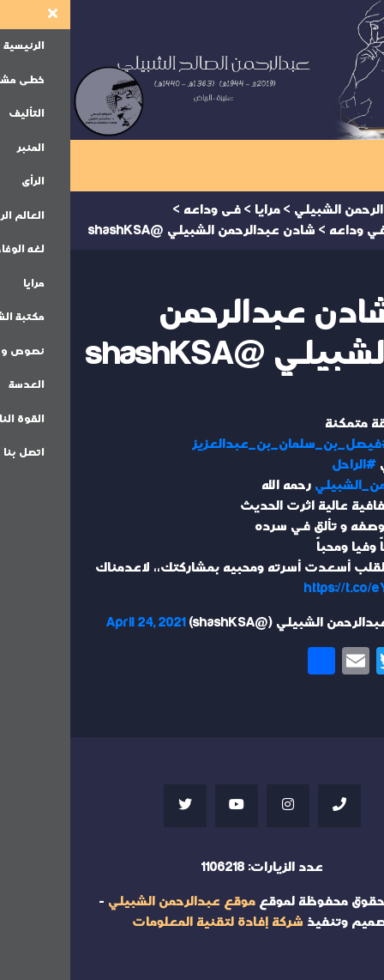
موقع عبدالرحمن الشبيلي (111, 901)
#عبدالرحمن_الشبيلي (308, 485)
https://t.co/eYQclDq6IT (303, 588)
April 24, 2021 (76, 623)
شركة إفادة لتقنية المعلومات (147, 922)
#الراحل (284, 465)
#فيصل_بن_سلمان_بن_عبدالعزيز (222, 444)
